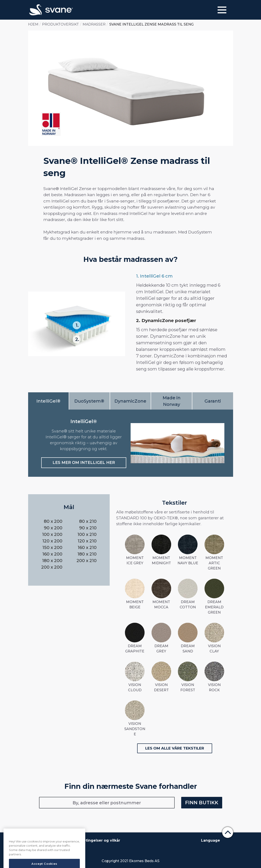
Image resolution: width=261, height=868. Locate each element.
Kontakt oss (65, 840)
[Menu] (222, 10)
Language (211, 840)
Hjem (33, 24)
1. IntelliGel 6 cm (154, 276)
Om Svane (40, 840)
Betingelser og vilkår (100, 840)
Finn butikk (202, 803)
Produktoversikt (61, 24)
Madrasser (94, 24)
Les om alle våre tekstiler (175, 748)
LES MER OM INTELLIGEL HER (84, 463)
